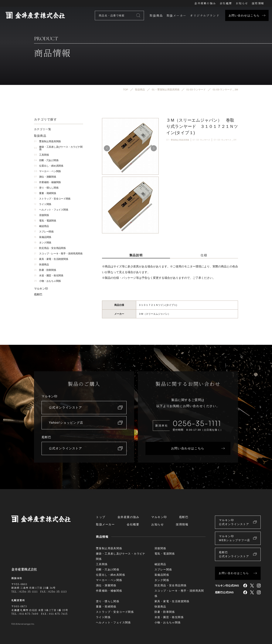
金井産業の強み (205, 3)
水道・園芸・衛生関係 (49, 275)
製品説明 (136, 255)
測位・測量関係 (45, 177)
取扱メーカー (176, 15)
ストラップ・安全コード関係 (52, 199)
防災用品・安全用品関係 (50, 248)
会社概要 (226, 3)
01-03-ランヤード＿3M (225, 140)
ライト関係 (43, 204)
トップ (101, 517)
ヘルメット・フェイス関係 (51, 210)
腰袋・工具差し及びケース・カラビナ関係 (58, 148)
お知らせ (242, 3)
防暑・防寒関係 (45, 270)
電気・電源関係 (45, 221)
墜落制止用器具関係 (47, 141)
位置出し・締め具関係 (49, 166)
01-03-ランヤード (201, 140)
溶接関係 (41, 215)
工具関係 (41, 155)
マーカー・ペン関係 (47, 171)
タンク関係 (43, 243)
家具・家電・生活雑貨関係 (51, 259)
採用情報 (258, 3)
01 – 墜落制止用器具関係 (178, 140)
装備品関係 (43, 237)
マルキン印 (41, 289)
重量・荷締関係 (45, 193)
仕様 (204, 255)
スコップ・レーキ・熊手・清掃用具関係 (58, 254)
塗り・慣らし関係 (46, 188)
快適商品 (41, 265)
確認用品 (41, 226)
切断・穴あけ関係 (46, 160)
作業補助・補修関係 (47, 182)
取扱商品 (156, 15)
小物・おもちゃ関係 (47, 281)
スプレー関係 (44, 232)
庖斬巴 (38, 294)
